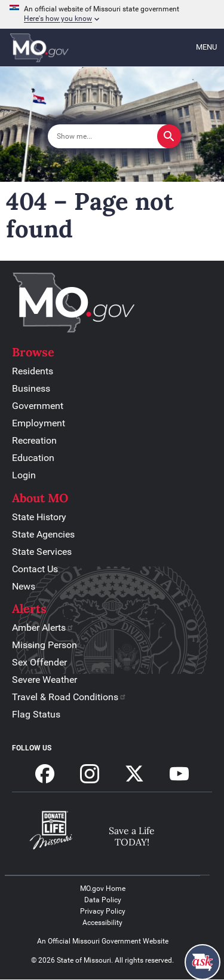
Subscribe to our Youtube (179, 774)
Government (38, 406)
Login (24, 475)
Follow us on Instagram (90, 774)
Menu (206, 47)
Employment (39, 423)
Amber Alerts (43, 628)
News (24, 586)
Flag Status (36, 714)
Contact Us (35, 569)
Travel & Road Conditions (69, 697)
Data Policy (103, 900)
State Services (42, 552)
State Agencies (43, 534)
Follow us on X (134, 774)
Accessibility (102, 923)
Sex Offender (39, 662)
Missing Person (45, 645)
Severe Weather (45, 680)
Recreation (34, 440)
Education (33, 458)
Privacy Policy (103, 911)
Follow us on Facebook (45, 774)
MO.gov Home (103, 889)
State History (39, 517)
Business (31, 388)
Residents (33, 371)
